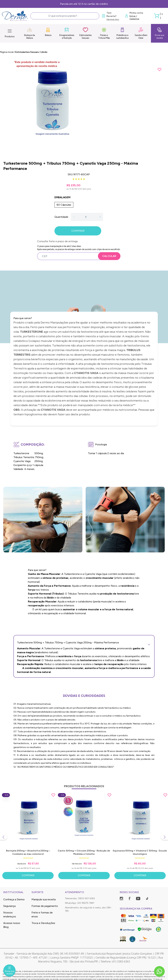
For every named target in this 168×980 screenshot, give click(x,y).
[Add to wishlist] (159, 70)
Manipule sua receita (44, 899)
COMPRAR (78, 231)
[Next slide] (165, 837)
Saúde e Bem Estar (141, 33)
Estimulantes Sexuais (85, 33)
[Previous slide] (3, 837)
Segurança (9, 906)
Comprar (28, 875)
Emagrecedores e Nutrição (67, 33)
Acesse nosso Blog (12, 925)
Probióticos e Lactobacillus (122, 33)
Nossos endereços (10, 914)
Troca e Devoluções (43, 923)
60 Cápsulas (64, 205)
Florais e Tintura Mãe (104, 33)
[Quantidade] (87, 217)
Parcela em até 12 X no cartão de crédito (84, 4)
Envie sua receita (159, 33)
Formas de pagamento (45, 906)
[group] (84, 108)
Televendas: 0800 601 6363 (80, 898)
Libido (44, 52)
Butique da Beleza (30, 33)
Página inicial (7, 52)
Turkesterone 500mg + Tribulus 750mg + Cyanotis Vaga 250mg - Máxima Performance (84, 643)
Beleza (48, 32)
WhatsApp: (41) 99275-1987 (80, 903)
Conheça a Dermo (14, 899)
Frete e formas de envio (42, 914)
